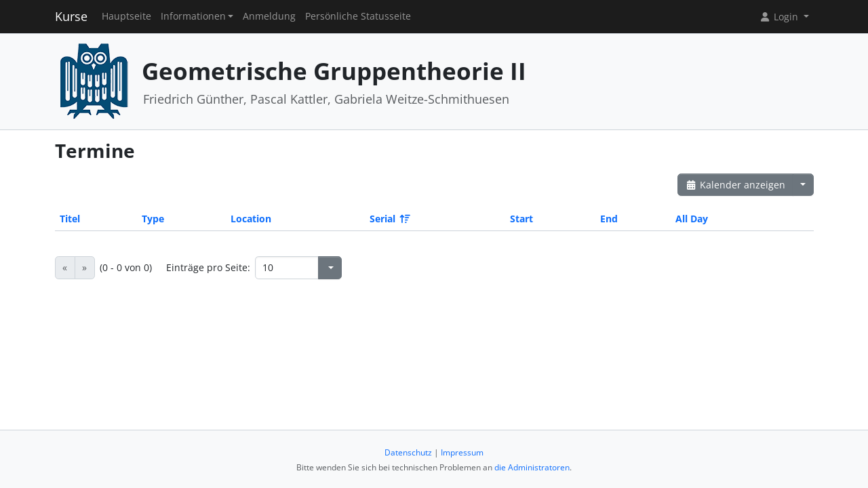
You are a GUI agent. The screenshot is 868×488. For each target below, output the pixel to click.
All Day (692, 219)
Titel (70, 219)
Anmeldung (269, 16)
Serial (389, 219)
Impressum (462, 452)
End (609, 219)
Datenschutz (408, 452)
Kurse (71, 16)
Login (780, 17)
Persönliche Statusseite (358, 16)
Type (153, 219)
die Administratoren (532, 467)
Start (521, 219)
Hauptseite (126, 16)
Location (251, 219)
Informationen (193, 16)
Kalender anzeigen (736, 185)
